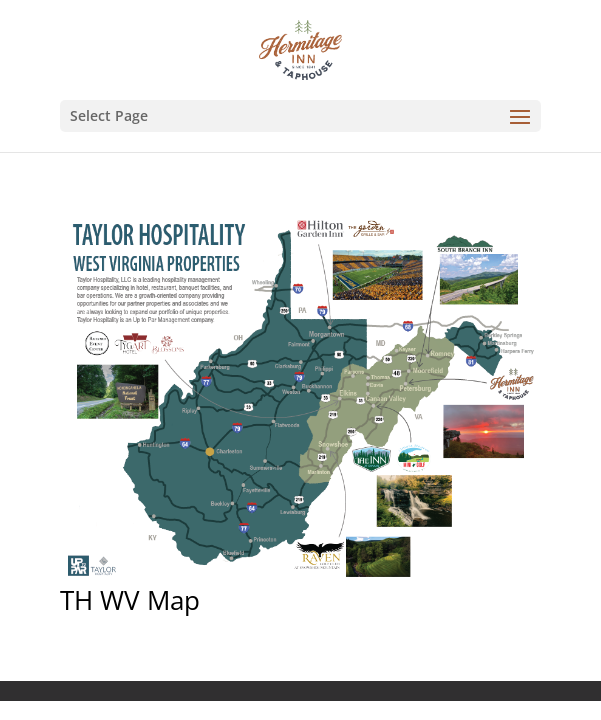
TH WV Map (130, 600)
